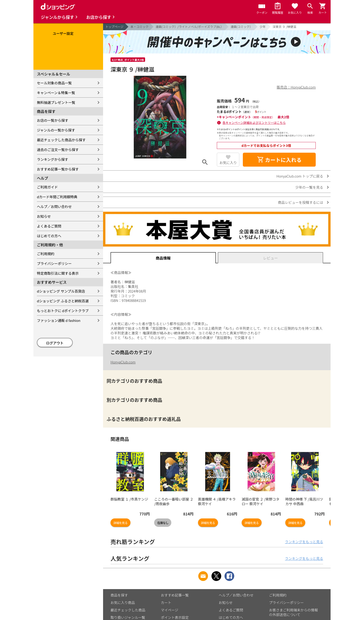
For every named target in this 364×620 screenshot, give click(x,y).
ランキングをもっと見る (304, 542)
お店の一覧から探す (53, 120)
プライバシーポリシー (54, 263)
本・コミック (140, 27)
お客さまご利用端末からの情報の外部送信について (293, 612)
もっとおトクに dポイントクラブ (63, 311)
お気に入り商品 (123, 602)
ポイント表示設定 (175, 617)
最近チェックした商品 (128, 610)
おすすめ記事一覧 (175, 595)
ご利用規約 (46, 254)
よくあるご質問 (49, 226)
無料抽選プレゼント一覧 (56, 102)
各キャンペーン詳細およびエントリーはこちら (254, 123)
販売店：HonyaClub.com (296, 87)
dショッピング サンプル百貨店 (61, 291)
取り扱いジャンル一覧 (128, 617)
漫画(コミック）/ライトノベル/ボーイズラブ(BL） (190, 27)
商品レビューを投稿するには (301, 202)
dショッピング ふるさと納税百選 (63, 301)
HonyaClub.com (123, 362)
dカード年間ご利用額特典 (57, 197)
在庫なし (163, 523)
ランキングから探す (53, 159)
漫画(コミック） (242, 27)
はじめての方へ (49, 236)
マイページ (170, 610)
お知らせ (44, 216)
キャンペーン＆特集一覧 (56, 93)
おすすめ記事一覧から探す (58, 169)
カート (166, 602)
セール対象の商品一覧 (54, 83)
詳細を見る (120, 523)
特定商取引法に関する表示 (58, 273)
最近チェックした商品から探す (61, 140)
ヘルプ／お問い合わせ (54, 206)
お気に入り (228, 163)
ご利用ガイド (47, 187)
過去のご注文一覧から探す (58, 150)
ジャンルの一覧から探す (56, 130)
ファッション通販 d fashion (59, 320)
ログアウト (55, 343)
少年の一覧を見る (309, 187)
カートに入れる (279, 160)
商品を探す (119, 595)
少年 (263, 27)
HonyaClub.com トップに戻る (300, 176)
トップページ (114, 27)
